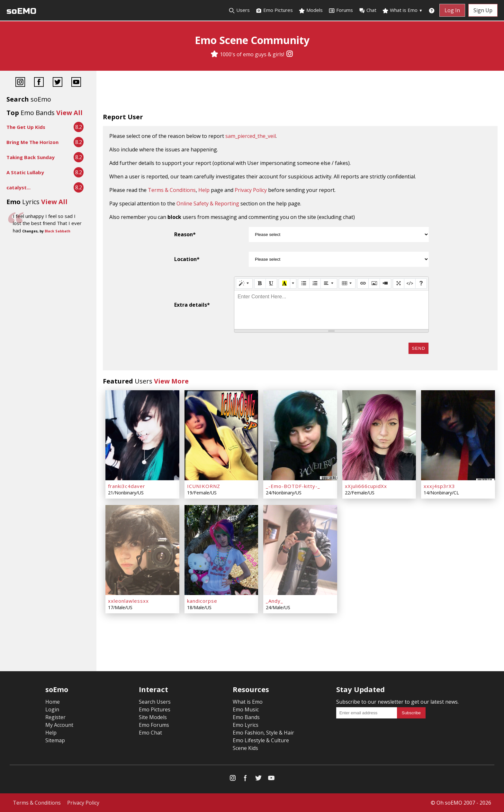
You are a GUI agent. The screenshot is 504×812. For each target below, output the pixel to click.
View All (69, 113)
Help (204, 190)
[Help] (421, 284)
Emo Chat (150, 733)
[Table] (347, 284)
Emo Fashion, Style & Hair (263, 733)
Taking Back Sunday (31, 157)
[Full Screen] (399, 284)
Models (311, 10)
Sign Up (483, 10)
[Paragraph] (329, 284)
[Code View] (410, 284)
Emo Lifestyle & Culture (261, 740)
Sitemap (55, 740)
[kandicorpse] (221, 550)
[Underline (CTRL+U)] (271, 284)
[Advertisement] (300, 93)
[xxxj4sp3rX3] (458, 435)
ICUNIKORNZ (204, 486)
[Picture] (374, 284)
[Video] (385, 284)
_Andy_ (274, 601)
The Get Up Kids (26, 127)
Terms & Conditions (172, 190)
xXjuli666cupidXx (366, 486)
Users (239, 10)
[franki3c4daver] (142, 435)
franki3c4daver (127, 486)
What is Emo (402, 10)
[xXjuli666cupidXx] (379, 435)
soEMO (21, 11)
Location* (187, 259)
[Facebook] (39, 83)
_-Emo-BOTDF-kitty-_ (293, 486)
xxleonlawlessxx (128, 601)
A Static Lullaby (25, 172)
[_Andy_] (300, 550)
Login (52, 709)
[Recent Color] (284, 284)
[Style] (244, 284)
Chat (368, 10)
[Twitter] (58, 83)
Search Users (155, 702)
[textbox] (331, 310)
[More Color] (293, 284)
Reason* (185, 234)
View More (171, 381)
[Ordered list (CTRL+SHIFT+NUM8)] (315, 284)
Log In (452, 10)
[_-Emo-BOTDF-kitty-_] (300, 435)
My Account (59, 725)
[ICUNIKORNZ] (221, 435)
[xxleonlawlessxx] (142, 550)
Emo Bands (246, 717)
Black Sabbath (58, 231)
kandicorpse (202, 601)
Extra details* (192, 305)
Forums (341, 10)
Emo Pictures (274, 10)
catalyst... (18, 187)
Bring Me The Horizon (32, 142)
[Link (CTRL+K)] (363, 284)
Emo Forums (154, 725)
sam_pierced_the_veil (251, 136)
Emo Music (246, 709)
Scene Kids (245, 748)
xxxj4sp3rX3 (439, 486)
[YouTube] (76, 83)
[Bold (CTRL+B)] (260, 284)
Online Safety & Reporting (208, 203)
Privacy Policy (251, 190)
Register (55, 717)
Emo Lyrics (246, 725)
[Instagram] (290, 54)
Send (419, 348)
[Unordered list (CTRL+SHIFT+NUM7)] (304, 284)
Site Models (153, 717)
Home (53, 702)
